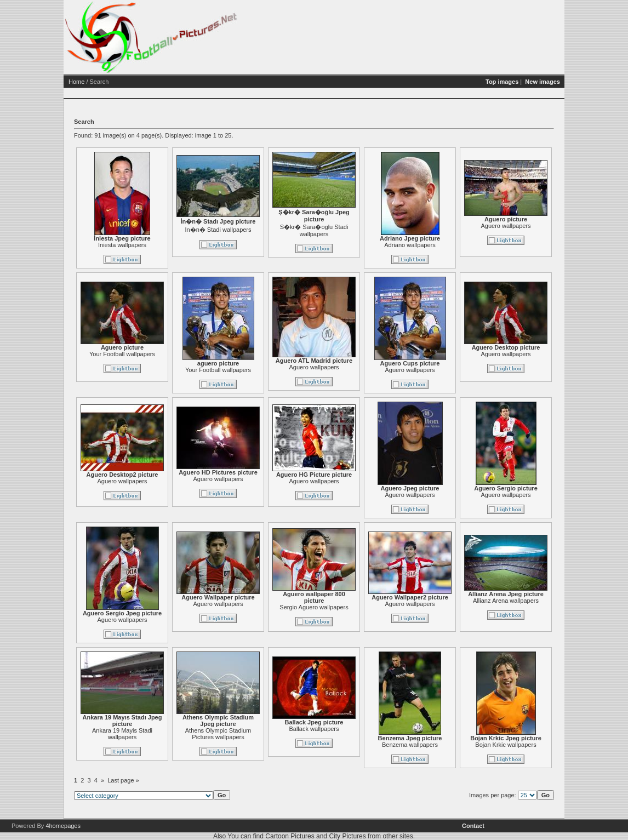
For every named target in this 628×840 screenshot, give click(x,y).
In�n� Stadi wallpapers (218, 230)
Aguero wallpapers (506, 226)
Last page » (123, 780)
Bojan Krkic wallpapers (506, 745)
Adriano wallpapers (410, 245)
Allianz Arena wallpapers (506, 601)
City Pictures (347, 836)
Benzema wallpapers (410, 745)
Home (76, 82)
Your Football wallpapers (122, 354)
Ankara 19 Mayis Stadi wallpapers (122, 734)
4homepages (63, 826)
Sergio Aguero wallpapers (314, 607)
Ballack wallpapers (314, 729)
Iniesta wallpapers (122, 245)
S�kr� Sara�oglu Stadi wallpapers (314, 230)
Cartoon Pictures (290, 836)
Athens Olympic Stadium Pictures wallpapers (218, 734)
